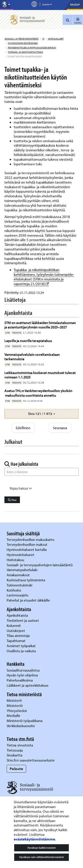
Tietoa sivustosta (20, 745)
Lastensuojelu (18, 595)
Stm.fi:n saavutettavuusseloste (31, 760)
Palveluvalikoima (20, 680)
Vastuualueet (56, 39)
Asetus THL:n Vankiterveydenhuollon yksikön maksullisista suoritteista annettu (38, 393)
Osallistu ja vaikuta (21, 651)
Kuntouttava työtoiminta (26, 580)
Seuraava (60, 428)
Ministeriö (15, 705)
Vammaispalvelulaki (22, 570)
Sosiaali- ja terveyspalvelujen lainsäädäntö (40, 565)
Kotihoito (14, 590)
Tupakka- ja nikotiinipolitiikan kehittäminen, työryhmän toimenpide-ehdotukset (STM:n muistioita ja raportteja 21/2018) (44, 277)
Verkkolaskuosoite (21, 726)
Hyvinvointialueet (21, 555)
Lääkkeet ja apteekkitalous (28, 685)
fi (43, 39)
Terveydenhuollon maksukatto (31, 539)
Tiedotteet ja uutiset (23, 620)
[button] (41, 414)
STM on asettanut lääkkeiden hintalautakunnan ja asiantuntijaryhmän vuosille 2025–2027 (40, 325)
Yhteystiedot (17, 711)
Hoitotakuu (16, 560)
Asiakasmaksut (18, 575)
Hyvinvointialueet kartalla (27, 549)
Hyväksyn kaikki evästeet (41, 848)
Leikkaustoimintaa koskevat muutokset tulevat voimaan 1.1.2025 (40, 375)
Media (75, 4)
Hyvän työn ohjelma (22, 675)
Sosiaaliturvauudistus (23, 670)
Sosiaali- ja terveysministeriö (22, 39)
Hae (12, 500)
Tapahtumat (16, 641)
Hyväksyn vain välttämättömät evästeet (41, 857)
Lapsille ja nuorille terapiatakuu (28, 341)
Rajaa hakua (21, 488)
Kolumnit (14, 625)
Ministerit (15, 700)
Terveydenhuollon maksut (27, 544)
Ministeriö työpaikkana (25, 721)
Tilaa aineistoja (18, 635)
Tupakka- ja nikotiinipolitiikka (25, 52)
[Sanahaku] (41, 472)
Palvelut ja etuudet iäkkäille (28, 600)
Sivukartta (14, 755)
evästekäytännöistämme (34, 839)
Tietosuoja (15, 750)
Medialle (14, 715)
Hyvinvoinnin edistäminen (23, 43)
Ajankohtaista (17, 615)
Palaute (16, 769)
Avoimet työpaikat (21, 646)
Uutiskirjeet (16, 631)
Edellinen (23, 428)
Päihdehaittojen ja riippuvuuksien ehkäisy (32, 48)
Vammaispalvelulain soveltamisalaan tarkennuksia (32, 357)
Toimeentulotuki (20, 585)
